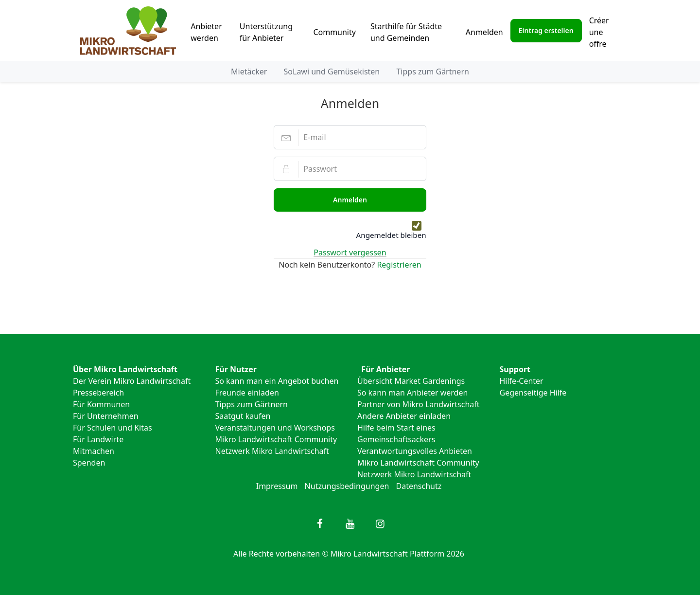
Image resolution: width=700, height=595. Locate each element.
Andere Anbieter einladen (404, 416)
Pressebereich (98, 393)
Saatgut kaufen (243, 416)
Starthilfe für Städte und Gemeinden (406, 32)
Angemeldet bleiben (391, 235)
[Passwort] (350, 169)
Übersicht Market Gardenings (411, 381)
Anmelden (484, 32)
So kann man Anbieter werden (412, 393)
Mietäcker (249, 72)
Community (334, 32)
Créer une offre (599, 32)
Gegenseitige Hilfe (533, 393)
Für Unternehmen (106, 416)
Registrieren (399, 265)
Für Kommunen (101, 404)
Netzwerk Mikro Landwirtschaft (272, 451)
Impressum (277, 486)
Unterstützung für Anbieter (266, 32)
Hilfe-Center (522, 381)
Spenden (89, 463)
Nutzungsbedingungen (347, 486)
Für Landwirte (98, 439)
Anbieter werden (206, 32)
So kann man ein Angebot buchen (277, 381)
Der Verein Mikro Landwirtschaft (132, 381)
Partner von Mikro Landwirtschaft (419, 404)
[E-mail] (350, 137)
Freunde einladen (247, 393)
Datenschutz (419, 486)
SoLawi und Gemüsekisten (332, 72)
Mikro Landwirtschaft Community (276, 439)
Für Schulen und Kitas (113, 428)
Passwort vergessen (350, 252)
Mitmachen (94, 451)
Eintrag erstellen (546, 30)
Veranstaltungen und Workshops (275, 428)
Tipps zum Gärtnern (432, 72)
